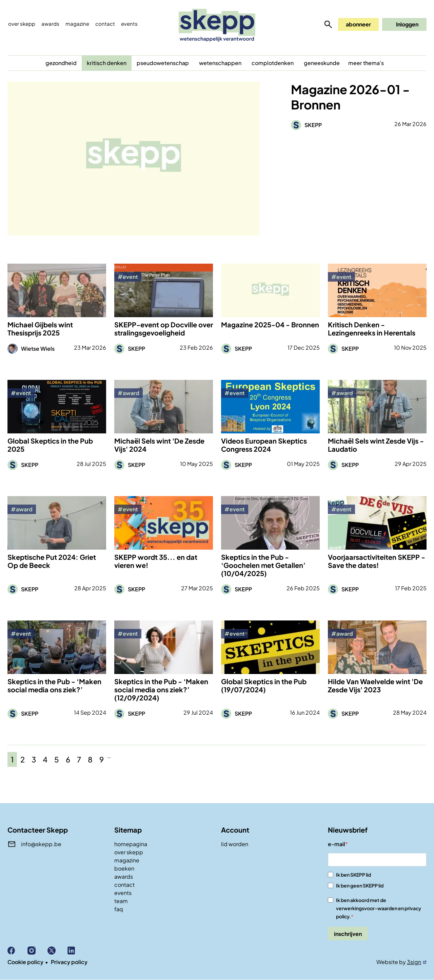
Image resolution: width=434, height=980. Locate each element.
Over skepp (22, 24)
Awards (50, 24)
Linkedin (77, 951)
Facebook (17, 951)
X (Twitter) (57, 951)
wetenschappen (220, 63)
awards (124, 876)
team (121, 901)
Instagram (37, 951)
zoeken (328, 24)
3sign (414, 962)
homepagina (131, 844)
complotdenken (273, 63)
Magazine (77, 24)
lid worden (235, 844)
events (129, 24)
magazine (127, 860)
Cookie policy (25, 962)
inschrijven (348, 934)
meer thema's (366, 63)
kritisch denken (107, 63)
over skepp (129, 852)
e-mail (337, 844)
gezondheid (61, 63)
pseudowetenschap (163, 63)
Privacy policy (69, 962)
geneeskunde (322, 63)
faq (119, 909)
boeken (124, 868)
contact (124, 885)
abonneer (358, 24)
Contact (105, 24)
